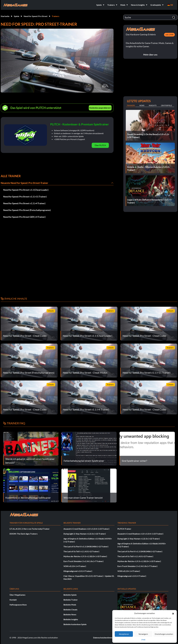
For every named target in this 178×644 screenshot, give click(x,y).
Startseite (5, 16)
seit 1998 (169, 34)
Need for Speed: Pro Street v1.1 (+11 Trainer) (25, 197)
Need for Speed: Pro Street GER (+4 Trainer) (24, 217)
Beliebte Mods (70, 605)
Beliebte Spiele (70, 595)
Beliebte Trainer (71, 600)
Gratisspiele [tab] (166, 105)
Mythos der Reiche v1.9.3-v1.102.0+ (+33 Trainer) (85, 556)
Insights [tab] (153, 105)
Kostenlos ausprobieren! (100, 108)
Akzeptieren (124, 634)
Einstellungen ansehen (164, 634)
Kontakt (13, 600)
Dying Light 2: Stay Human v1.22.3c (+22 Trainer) (85, 534)
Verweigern (143, 634)
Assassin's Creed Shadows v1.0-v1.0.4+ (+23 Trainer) (86, 529)
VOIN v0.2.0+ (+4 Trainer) (75, 566)
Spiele (17, 16)
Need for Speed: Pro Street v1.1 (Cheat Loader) (26, 190)
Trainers (56, 16)
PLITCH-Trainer (124, 529)
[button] (173, 613)
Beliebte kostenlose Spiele (75, 624)
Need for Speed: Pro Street (36, 16)
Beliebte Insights (71, 619)
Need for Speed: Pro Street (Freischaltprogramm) (27, 210)
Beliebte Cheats (70, 610)
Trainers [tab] (131, 105)
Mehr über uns (150, 55)
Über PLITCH (100, 145)
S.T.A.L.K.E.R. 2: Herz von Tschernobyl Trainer (30, 529)
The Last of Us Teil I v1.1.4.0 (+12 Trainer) (81, 551)
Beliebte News (70, 614)
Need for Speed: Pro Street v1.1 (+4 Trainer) (24, 203)
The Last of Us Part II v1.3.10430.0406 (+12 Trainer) (86, 546)
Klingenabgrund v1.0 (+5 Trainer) (78, 571)
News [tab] (142, 105)
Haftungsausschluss (18, 605)
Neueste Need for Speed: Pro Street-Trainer (24, 183)
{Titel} (143, 640)
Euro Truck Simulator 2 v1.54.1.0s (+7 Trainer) (83, 561)
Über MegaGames (17, 595)
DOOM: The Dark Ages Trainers (24, 534)
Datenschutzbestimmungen (105, 638)
